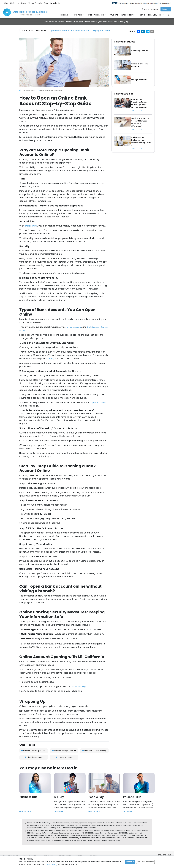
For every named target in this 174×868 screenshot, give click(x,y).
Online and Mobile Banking (94, 751)
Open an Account (150, 9)
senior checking (80, 686)
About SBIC (9, 3)
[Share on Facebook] (139, 31)
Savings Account (64, 758)
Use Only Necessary (145, 862)
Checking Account (34, 758)
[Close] (128, 22)
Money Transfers (97, 15)
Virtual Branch (35, 3)
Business (79, 15)
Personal (64, 15)
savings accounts (75, 327)
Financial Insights (52, 3)
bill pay (52, 358)
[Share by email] (148, 31)
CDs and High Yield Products (123, 15)
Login (165, 9)
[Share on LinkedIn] (143, 31)
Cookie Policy (51, 865)
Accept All (130, 862)
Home (25, 30)
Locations (21, 3)
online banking (32, 226)
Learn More (26, 812)
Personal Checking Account (34, 751)
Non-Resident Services (150, 15)
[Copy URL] (152, 31)
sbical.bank (78, 22)
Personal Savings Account (64, 751)
